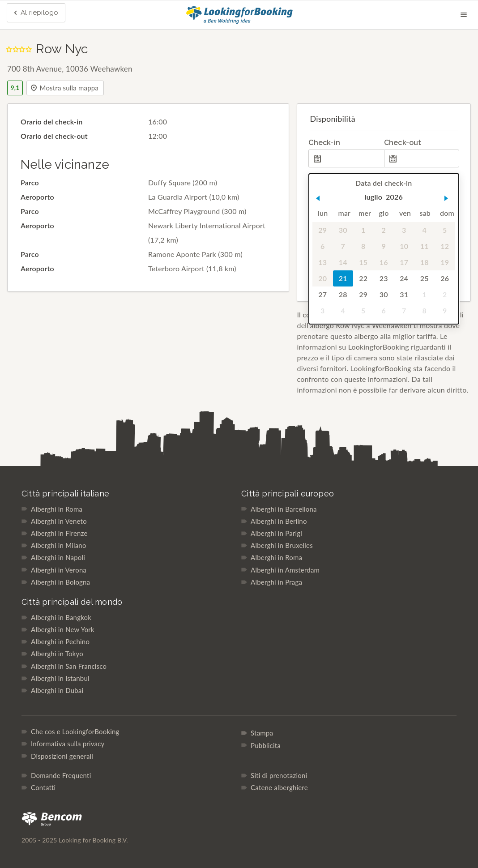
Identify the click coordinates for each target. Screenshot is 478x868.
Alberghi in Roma (57, 509)
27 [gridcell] (323, 294)
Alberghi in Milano (59, 545)
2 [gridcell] (384, 230)
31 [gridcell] (404, 294)
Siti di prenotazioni (279, 775)
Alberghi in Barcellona (284, 509)
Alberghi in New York (63, 629)
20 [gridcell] (323, 278)
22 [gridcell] (364, 278)
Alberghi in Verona (59, 570)
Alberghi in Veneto (59, 521)
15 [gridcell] (364, 262)
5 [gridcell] (445, 230)
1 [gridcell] (363, 230)
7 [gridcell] (343, 246)
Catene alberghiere (279, 787)
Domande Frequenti (61, 775)
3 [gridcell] (404, 230)
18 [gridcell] (425, 262)
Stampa (262, 733)
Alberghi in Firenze (59, 533)
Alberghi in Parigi (276, 533)
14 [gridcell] (343, 262)
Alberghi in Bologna (60, 582)
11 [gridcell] (425, 246)
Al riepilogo (35, 13)
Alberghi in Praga (276, 582)
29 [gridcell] (323, 230)
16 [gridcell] (384, 262)
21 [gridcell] (343, 278)
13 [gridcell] (323, 262)
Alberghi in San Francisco (69, 666)
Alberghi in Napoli (58, 557)
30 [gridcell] (343, 230)
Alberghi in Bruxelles (282, 545)
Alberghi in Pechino (60, 641)
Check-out (403, 143)
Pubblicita (266, 745)
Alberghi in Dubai (57, 690)
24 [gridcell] (404, 278)
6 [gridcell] (322, 246)
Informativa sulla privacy (68, 744)
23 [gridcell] (384, 278)
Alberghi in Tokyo (57, 654)
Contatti (43, 787)
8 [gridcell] (363, 246)
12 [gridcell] (445, 246)
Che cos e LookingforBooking (75, 731)
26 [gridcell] (445, 278)
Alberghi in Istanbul (60, 678)
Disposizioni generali (62, 756)
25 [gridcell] (425, 278)
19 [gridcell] (445, 262)
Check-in (324, 143)
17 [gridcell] (404, 262)
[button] (318, 198)
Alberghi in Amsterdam (285, 570)
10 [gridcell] (404, 246)
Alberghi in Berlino (279, 521)
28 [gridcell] (343, 294)
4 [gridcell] (425, 230)
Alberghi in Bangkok (61, 617)
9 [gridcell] (384, 246)
